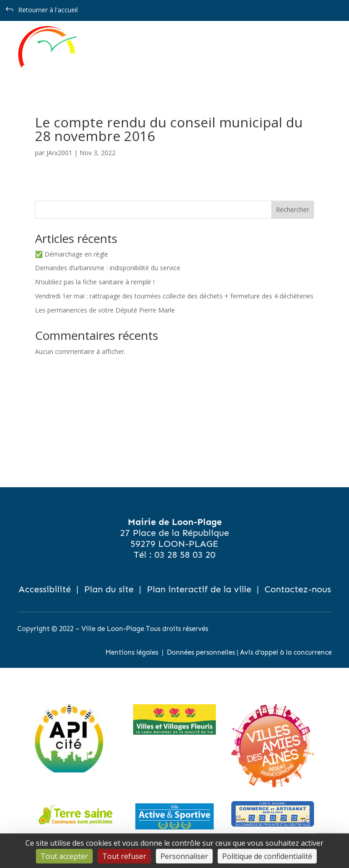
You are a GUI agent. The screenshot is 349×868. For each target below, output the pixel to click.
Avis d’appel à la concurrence (286, 652)
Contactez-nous (298, 589)
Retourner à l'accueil (48, 10)
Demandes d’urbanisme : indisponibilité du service (108, 268)
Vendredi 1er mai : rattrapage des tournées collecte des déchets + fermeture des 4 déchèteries (174, 296)
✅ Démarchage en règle (72, 254)
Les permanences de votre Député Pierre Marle (105, 310)
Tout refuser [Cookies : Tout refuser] (124, 856)
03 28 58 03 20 (185, 555)
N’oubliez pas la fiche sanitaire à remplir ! (95, 282)
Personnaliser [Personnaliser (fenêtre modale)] (184, 856)
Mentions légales (132, 652)
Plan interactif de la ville (199, 589)
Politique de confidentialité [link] (267, 856)
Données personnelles (201, 652)
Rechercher (292, 209)
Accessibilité (45, 589)
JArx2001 (59, 153)
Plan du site (109, 589)
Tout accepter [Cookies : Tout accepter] (64, 856)
